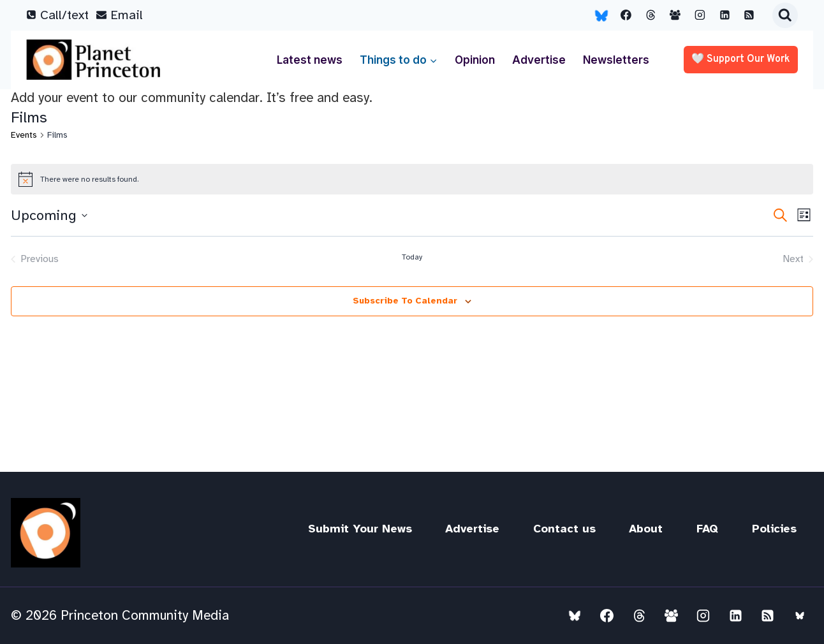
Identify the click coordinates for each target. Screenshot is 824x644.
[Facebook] (626, 15)
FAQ (707, 529)
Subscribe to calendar (405, 301)
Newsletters (616, 60)
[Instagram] (700, 15)
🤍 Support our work (741, 59)
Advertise (539, 60)
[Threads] (651, 15)
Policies (774, 529)
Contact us (564, 529)
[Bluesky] (601, 15)
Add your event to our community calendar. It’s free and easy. (192, 98)
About (646, 529)
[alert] (412, 179)
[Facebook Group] (675, 15)
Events (24, 135)
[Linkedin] (725, 15)
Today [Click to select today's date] (412, 257)
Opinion (475, 60)
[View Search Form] (785, 15)
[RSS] (749, 15)
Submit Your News (360, 529)
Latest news (310, 60)
